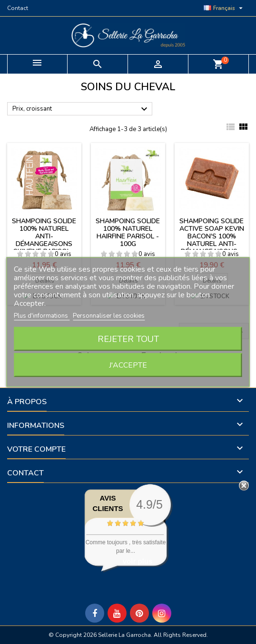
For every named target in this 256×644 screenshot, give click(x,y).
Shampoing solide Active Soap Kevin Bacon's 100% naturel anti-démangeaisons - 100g (212, 240)
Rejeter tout (128, 339)
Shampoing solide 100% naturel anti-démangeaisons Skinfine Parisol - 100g (44, 240)
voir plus (138, 561)
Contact (18, 8)
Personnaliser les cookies (109, 316)
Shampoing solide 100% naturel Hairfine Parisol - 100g (128, 232)
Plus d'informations (42, 316)
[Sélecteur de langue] (224, 8)
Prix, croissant (81, 109)
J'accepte (128, 365)
